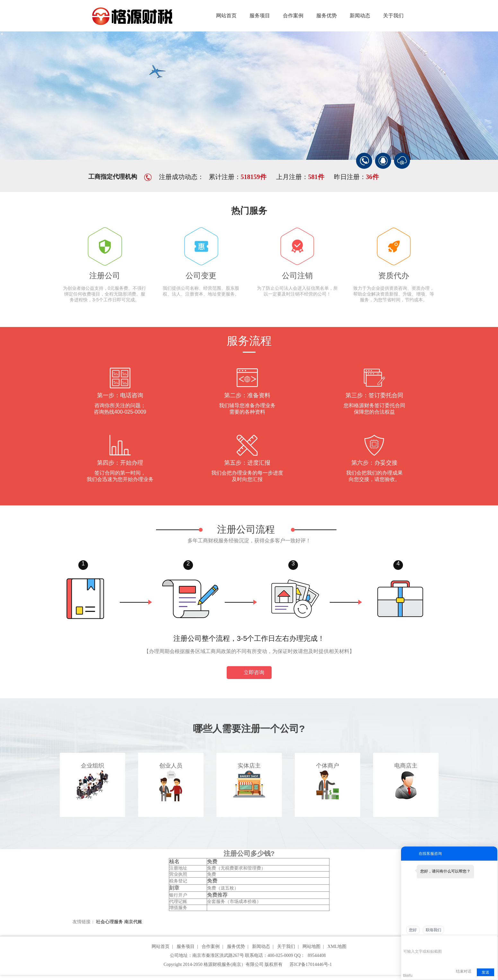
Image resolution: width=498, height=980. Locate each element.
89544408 (317, 955)
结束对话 (464, 971)
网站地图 (311, 946)
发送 (485, 972)
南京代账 (133, 922)
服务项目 (260, 16)
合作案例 (293, 16)
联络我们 (433, 930)
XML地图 (337, 946)
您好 (413, 930)
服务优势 (327, 16)
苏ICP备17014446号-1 (311, 964)
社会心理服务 (109, 922)
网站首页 (226, 16)
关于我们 (393, 16)
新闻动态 (360, 16)
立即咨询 (249, 673)
